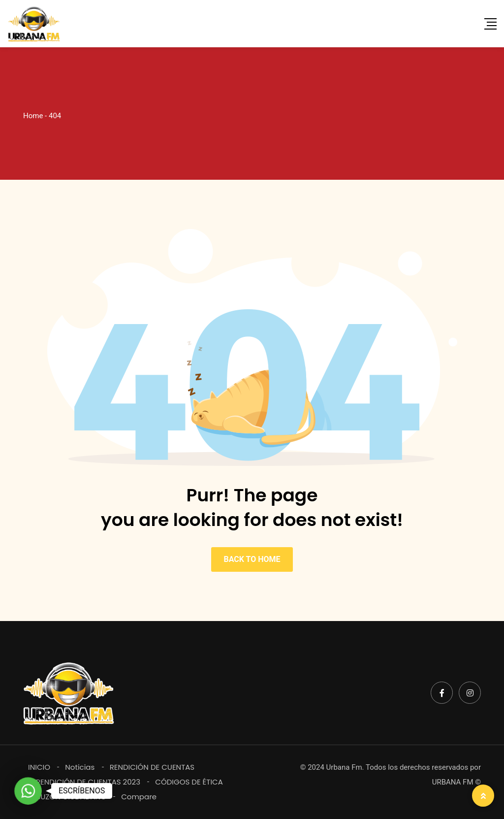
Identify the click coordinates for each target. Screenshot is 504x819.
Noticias (80, 767)
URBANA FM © (457, 782)
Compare (139, 797)
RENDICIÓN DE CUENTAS (152, 767)
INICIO (39, 767)
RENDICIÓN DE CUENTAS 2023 (88, 782)
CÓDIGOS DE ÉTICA (189, 782)
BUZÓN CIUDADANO (71, 797)
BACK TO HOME (252, 559)
